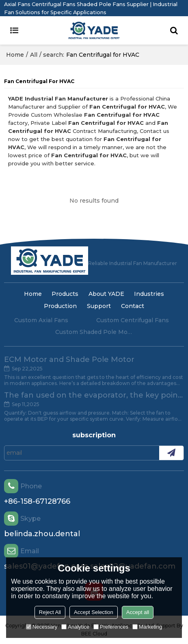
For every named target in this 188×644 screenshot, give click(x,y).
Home (15, 55)
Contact (133, 306)
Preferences (111, 627)
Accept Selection (94, 612)
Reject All (50, 612)
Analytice (75, 627)
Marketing (147, 627)
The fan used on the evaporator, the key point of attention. (94, 395)
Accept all (138, 612)
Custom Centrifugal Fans (133, 320)
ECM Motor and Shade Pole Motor (69, 359)
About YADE (106, 294)
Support (99, 306)
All (34, 55)
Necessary (42, 627)
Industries (149, 294)
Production (60, 306)
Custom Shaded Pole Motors (94, 332)
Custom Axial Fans (41, 320)
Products (65, 294)
